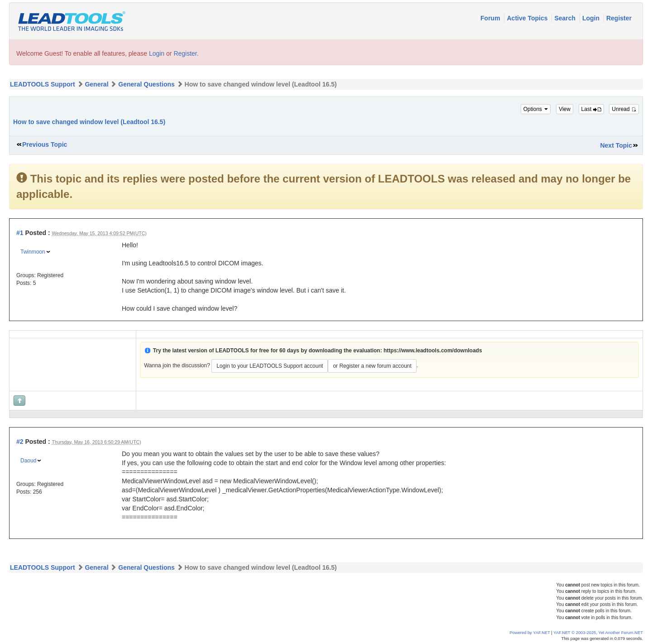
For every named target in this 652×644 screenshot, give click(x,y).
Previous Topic (45, 144)
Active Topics (528, 18)
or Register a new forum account (372, 366)
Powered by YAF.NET (530, 633)
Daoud (28, 461)
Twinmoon (33, 252)
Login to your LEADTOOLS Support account (270, 366)
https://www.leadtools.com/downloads (433, 351)
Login (592, 18)
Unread (624, 109)
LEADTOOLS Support (43, 84)
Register (619, 18)
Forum (491, 18)
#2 (20, 442)
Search (566, 18)
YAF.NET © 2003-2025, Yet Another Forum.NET (598, 633)
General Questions (146, 84)
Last (591, 109)
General (96, 84)
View (565, 109)
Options (536, 109)
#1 (20, 233)
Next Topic (616, 145)
